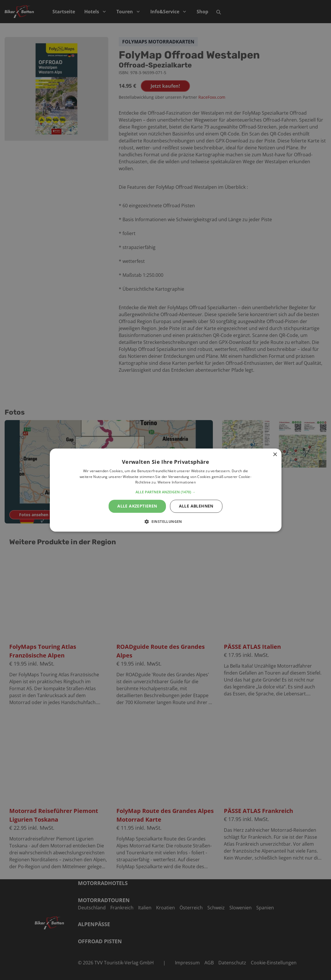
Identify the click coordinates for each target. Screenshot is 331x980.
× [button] (275, 455)
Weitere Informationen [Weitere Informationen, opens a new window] (177, 482)
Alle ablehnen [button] (196, 506)
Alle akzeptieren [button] (137, 506)
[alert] (165, 490)
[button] (165, 492)
